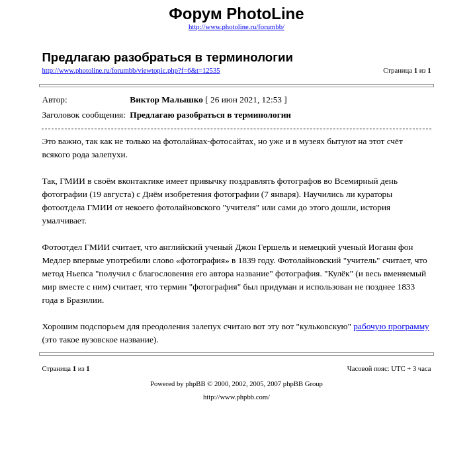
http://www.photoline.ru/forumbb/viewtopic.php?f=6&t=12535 (131, 70)
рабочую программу (391, 326)
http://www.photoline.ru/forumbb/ (236, 27)
